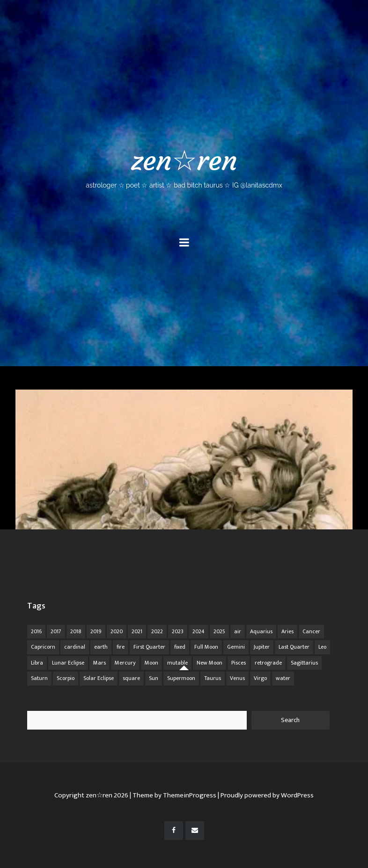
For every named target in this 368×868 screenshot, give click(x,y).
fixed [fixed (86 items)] (180, 647)
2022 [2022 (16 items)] (157, 631)
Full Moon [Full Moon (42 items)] (206, 647)
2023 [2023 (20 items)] (178, 631)
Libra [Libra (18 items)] (37, 663)
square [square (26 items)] (131, 678)
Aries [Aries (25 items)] (287, 631)
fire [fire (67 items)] (121, 647)
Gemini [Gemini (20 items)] (236, 647)
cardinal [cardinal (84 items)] (75, 647)
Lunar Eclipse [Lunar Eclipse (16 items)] (68, 663)
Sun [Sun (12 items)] (154, 678)
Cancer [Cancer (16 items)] (311, 631)
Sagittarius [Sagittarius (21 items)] (304, 663)
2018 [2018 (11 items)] (76, 631)
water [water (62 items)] (283, 678)
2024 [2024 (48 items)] (199, 631)
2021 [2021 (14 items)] (137, 631)
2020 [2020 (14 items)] (117, 631)
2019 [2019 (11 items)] (96, 631)
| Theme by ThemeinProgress (173, 795)
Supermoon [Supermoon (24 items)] (181, 678)
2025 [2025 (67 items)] (219, 631)
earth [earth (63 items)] (101, 647)
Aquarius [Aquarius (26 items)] (261, 631)
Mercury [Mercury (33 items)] (125, 663)
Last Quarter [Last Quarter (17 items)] (294, 647)
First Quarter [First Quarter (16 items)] (149, 647)
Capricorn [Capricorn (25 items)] (43, 647)
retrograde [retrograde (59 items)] (268, 663)
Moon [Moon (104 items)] (151, 663)
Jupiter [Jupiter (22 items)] (262, 647)
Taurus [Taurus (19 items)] (213, 678)
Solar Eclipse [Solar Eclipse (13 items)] (99, 678)
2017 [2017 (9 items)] (56, 631)
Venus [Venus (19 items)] (237, 678)
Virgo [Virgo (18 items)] (260, 678)
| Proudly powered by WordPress (266, 795)
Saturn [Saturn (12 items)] (39, 678)
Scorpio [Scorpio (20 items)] (66, 678)
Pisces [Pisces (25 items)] (239, 663)
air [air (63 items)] (238, 631)
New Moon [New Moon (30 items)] (210, 663)
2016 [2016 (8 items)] (36, 631)
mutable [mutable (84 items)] (177, 663)
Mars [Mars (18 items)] (99, 663)
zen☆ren (184, 166)
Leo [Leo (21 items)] (322, 647)
